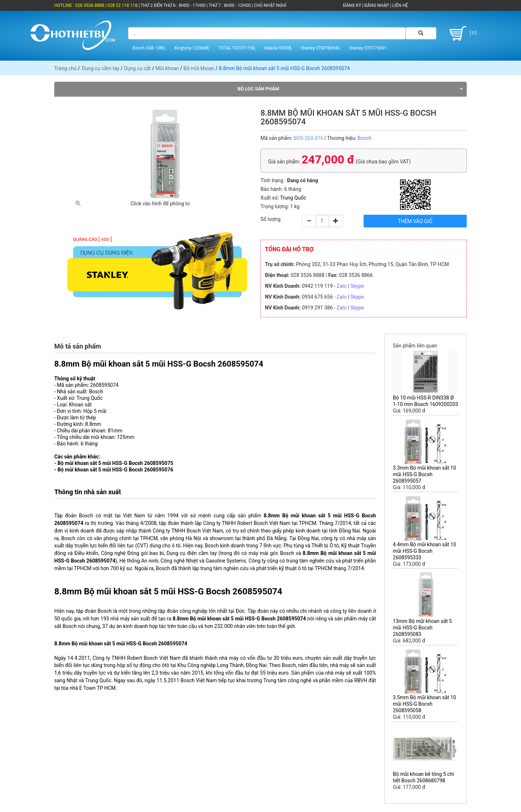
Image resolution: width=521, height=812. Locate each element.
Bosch (365, 138)
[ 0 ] (462, 33)
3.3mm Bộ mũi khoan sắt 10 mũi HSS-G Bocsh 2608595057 (425, 474)
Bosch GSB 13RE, (149, 48)
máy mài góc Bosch (271, 553)
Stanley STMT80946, (321, 48)
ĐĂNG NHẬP (377, 5)
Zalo (342, 286)
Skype (357, 286)
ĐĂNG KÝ (352, 5)
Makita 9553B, (278, 48)
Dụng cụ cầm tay (101, 68)
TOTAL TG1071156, (237, 48)
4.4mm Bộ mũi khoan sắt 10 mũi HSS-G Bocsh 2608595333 (425, 551)
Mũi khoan (167, 68)
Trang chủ (65, 68)
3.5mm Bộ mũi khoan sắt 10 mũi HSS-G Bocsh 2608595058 (425, 704)
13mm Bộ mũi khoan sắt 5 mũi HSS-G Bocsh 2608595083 (422, 628)
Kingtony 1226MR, (192, 48)
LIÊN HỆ (399, 5)
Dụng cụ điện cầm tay (192, 553)
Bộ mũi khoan (199, 68)
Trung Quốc (293, 198)
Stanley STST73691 (368, 48)
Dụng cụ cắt (137, 68)
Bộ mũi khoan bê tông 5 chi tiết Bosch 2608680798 (423, 777)
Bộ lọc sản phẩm (259, 89)
